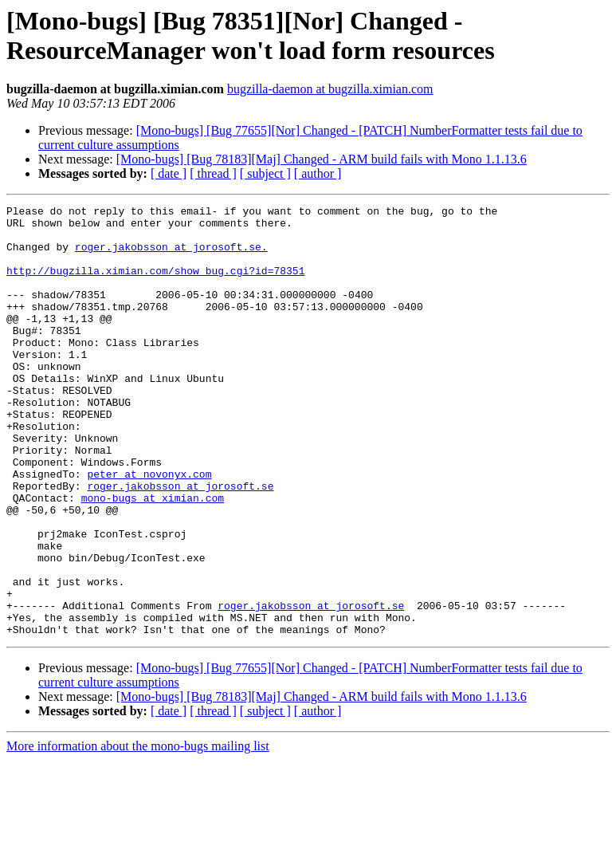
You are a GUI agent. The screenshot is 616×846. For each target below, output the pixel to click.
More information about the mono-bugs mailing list (138, 832)
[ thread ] (213, 173)
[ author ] (318, 173)
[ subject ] (265, 173)
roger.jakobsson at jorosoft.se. (171, 256)
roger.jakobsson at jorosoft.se (180, 543)
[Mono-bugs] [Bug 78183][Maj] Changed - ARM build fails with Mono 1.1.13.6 (322, 159)
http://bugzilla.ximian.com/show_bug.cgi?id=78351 (155, 285)
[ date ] (169, 173)
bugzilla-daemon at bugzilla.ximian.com (330, 89)
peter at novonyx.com (149, 529)
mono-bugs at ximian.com (153, 557)
